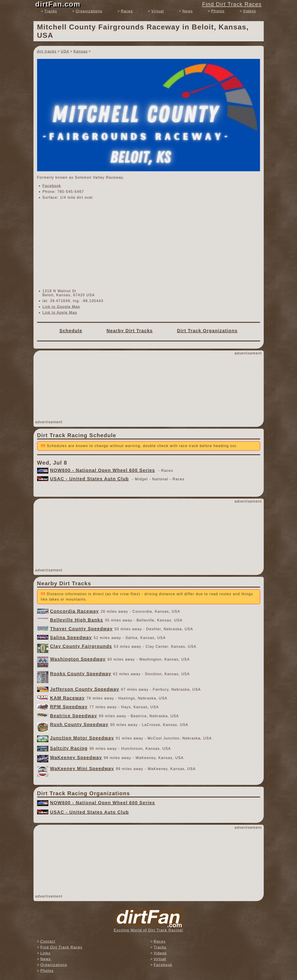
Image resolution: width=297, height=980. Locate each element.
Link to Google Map (61, 307)
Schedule (71, 331)
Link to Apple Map (60, 313)
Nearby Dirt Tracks (130, 331)
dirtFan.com (58, 4)
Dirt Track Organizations (207, 331)
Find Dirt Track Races (232, 4)
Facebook (52, 186)
